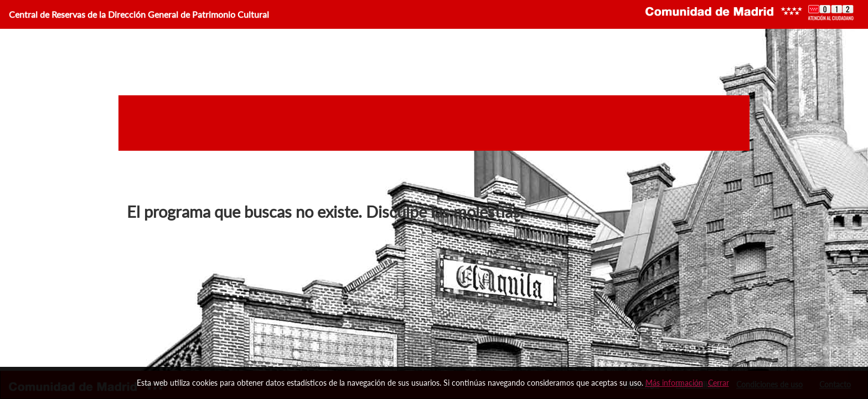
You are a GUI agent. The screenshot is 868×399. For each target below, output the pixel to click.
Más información (674, 383)
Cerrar (719, 383)
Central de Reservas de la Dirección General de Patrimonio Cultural (139, 14)
